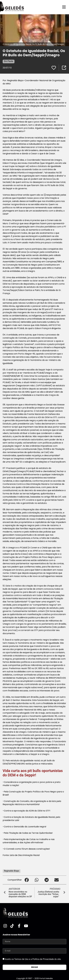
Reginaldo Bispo (12, 871)
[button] (27, 880)
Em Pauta (9, 61)
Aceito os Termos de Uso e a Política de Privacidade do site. (33, 959)
